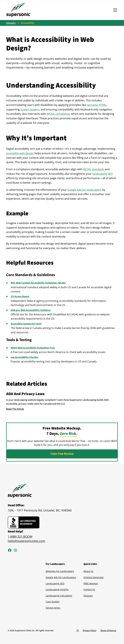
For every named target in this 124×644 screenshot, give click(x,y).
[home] (19, 10)
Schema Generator (94, 577)
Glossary (88, 596)
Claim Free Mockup (62, 454)
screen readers (30, 109)
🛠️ (78, 631)
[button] (114, 10)
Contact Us (89, 589)
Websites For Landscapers (60, 571)
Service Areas (53, 608)
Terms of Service (108, 631)
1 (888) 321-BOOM (20, 537)
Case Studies (53, 602)
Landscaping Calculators (59, 596)
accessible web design (20, 153)
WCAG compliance (58, 114)
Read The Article (15, 409)
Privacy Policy (90, 631)
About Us (88, 571)
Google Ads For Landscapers (61, 577)
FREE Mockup (91, 583)
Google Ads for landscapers (84, 190)
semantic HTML (97, 105)
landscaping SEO (103, 174)
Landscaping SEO (55, 583)
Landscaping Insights (57, 589)
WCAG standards (94, 169)
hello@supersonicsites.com (26, 541)
